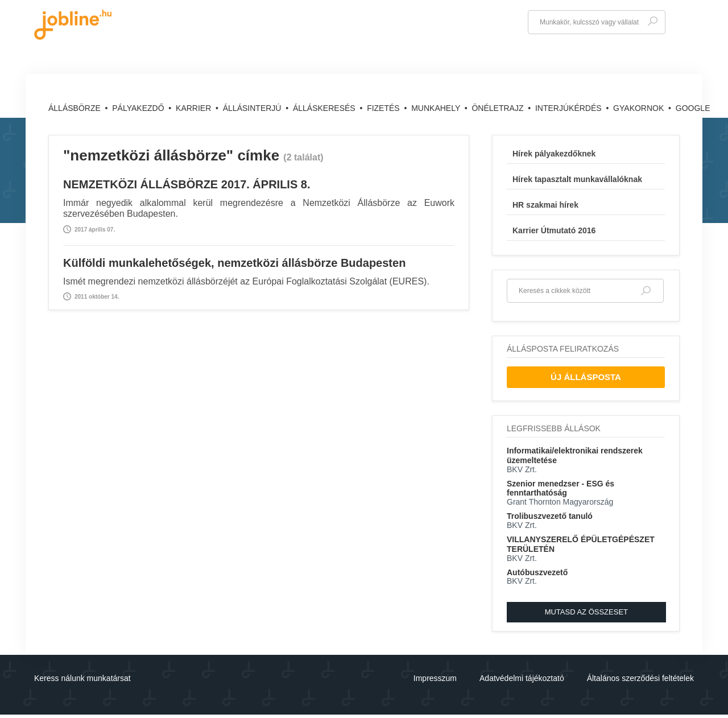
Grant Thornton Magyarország (560, 502)
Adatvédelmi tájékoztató (522, 678)
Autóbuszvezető (537, 572)
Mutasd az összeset (586, 612)
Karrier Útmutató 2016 (554, 230)
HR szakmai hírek (545, 205)
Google (693, 108)
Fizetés (384, 108)
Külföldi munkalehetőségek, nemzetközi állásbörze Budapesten (234, 263)
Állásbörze (76, 108)
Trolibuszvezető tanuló (550, 516)
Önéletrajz (499, 108)
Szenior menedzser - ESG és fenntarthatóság (561, 488)
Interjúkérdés (570, 108)
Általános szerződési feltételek (640, 678)
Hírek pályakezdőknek (554, 154)
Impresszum (435, 678)
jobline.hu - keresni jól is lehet (73, 25)
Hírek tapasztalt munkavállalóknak (577, 179)
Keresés (652, 21)
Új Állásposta (586, 377)
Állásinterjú (253, 108)
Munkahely (437, 108)
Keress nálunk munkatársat (82, 678)
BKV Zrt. (522, 469)
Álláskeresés (325, 108)
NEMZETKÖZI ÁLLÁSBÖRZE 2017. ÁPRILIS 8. (187, 184)
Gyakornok (640, 108)
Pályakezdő (139, 108)
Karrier (195, 108)
